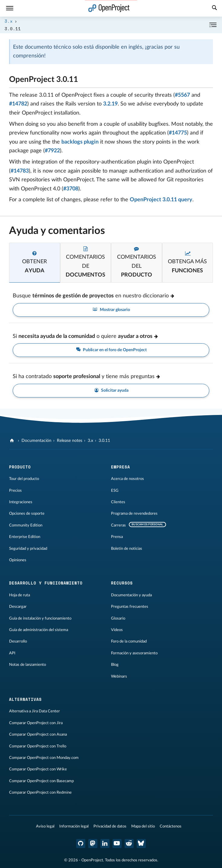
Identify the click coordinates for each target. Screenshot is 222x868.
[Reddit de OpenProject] (129, 844)
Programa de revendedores (134, 513)
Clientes (118, 502)
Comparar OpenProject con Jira (36, 723)
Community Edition (26, 525)
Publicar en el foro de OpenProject (111, 350)
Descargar (18, 607)
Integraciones (21, 502)
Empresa (121, 467)
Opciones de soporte (27, 513)
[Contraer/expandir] (213, 25)
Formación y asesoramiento (134, 653)
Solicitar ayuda (111, 391)
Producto (20, 467)
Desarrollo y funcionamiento (46, 583)
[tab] (35, 263)
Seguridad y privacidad (28, 549)
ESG (115, 491)
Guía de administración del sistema (39, 630)
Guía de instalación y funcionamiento (40, 618)
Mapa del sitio (143, 826)
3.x (9, 21)
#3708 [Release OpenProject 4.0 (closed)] (71, 189)
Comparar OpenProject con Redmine (40, 792)
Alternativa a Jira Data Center (34, 711)
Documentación (36, 441)
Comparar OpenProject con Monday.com (44, 758)
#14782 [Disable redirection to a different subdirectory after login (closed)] (18, 104)
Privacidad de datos (110, 826)
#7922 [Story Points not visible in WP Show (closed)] (52, 151)
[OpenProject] (13, 441)
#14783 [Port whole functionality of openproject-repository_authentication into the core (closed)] (20, 171)
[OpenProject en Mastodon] (93, 844)
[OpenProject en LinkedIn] (105, 844)
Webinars (119, 676)
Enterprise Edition (25, 537)
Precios (15, 491)
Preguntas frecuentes (130, 607)
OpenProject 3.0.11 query (161, 200)
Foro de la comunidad (129, 641)
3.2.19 (110, 104)
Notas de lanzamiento (28, 665)
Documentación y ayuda (131, 595)
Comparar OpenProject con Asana (38, 734)
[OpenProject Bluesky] (141, 844)
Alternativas (25, 699)
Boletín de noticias (127, 549)
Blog (115, 665)
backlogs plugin (80, 142)
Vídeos (117, 630)
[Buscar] (214, 8)
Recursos (122, 583)
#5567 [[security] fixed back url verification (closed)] (182, 95)
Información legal (74, 826)
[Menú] (10, 8)
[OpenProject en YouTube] (117, 844)
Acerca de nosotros (127, 479)
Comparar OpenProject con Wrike (38, 769)
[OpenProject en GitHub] (81, 844)
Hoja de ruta (20, 595)
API (12, 653)
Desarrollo (18, 641)
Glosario (118, 618)
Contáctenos (171, 826)
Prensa (117, 537)
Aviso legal (45, 826)
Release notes (70, 441)
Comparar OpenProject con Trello (38, 746)
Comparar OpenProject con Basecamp (41, 781)
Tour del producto (24, 479)
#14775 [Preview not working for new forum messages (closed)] (178, 133)
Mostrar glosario (111, 310)
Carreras (118, 525)
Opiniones (18, 560)
